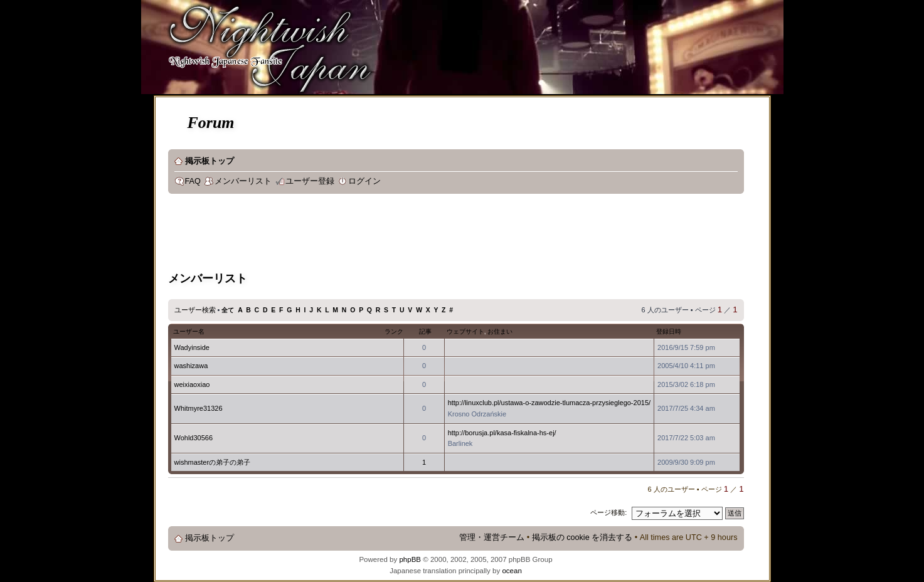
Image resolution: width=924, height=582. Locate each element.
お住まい (500, 331)
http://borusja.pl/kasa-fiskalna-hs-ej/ (502, 433)
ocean (512, 571)
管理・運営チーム (492, 537)
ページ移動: (608, 512)
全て (228, 310)
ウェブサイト (465, 331)
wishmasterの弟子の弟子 (213, 462)
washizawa (191, 366)
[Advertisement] (396, 235)
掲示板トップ (210, 161)
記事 (425, 331)
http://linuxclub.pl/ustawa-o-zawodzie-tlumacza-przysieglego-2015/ (549, 403)
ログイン (364, 181)
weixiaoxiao (192, 384)
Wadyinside (192, 347)
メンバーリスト (243, 181)
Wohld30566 (194, 438)
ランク (394, 331)
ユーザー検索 (195, 310)
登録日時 (669, 331)
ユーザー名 (189, 331)
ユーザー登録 (310, 181)
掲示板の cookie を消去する (582, 537)
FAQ (193, 181)
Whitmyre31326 (199, 408)
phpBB (410, 559)
